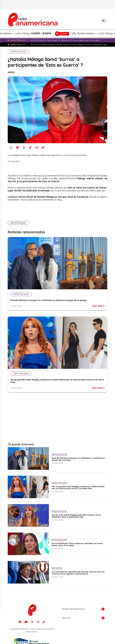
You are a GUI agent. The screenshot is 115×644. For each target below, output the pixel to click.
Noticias (66, 618)
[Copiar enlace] (43, 148)
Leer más (98, 306)
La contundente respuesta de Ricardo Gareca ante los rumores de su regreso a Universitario (78, 573)
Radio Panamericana (73, 609)
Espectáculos (18, 51)
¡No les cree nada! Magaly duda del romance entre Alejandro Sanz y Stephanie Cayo (76, 516)
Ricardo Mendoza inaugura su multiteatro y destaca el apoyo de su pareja (49, 300)
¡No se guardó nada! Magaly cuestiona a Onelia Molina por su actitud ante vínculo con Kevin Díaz (78, 487)
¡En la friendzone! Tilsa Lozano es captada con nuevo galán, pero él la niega (77, 544)
